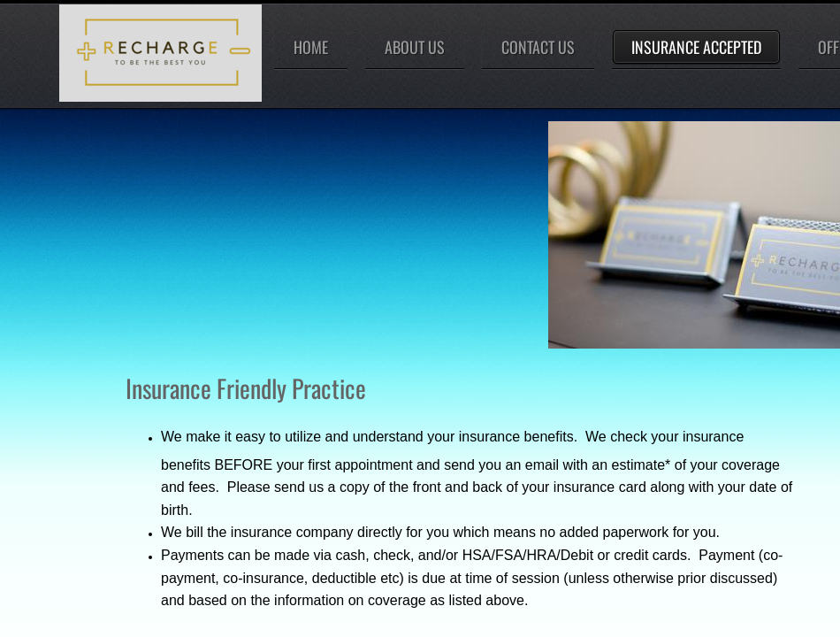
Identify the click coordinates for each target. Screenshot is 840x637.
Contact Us (538, 47)
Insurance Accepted (696, 47)
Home (311, 47)
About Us (415, 47)
